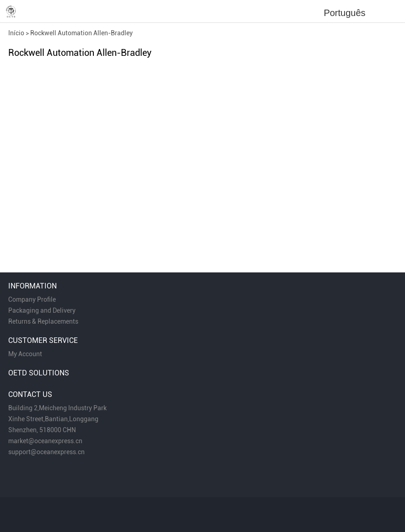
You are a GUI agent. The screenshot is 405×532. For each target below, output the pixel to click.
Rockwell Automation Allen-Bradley (81, 33)
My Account (25, 354)
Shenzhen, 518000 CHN (42, 430)
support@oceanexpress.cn (46, 452)
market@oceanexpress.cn (45, 441)
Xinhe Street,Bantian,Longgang (53, 419)
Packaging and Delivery (42, 310)
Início (16, 33)
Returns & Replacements (43, 321)
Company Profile (32, 299)
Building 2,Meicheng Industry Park (57, 408)
